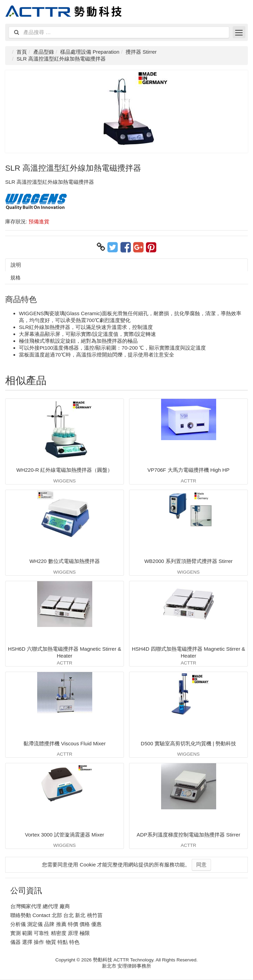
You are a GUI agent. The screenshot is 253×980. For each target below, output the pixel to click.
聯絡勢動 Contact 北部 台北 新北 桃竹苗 (56, 915)
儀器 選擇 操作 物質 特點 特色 (45, 942)
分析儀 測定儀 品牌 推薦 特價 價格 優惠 (56, 924)
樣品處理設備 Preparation (90, 52)
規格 (15, 278)
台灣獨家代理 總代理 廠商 (40, 906)
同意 (201, 865)
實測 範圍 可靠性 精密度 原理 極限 (50, 933)
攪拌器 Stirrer (141, 52)
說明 (16, 265)
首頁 (22, 52)
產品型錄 (44, 52)
